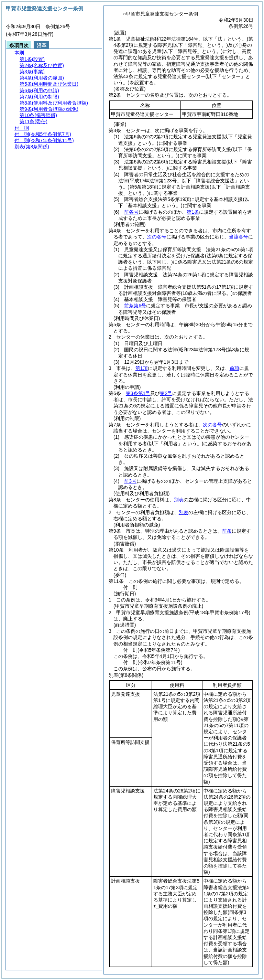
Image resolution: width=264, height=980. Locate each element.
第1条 (193, 212)
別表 (179, 500)
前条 (227, 531)
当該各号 (239, 237)
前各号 (131, 212)
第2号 (166, 393)
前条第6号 (135, 306)
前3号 (130, 481)
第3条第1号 (138, 393)
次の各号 (157, 237)
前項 (234, 368)
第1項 (142, 368)
